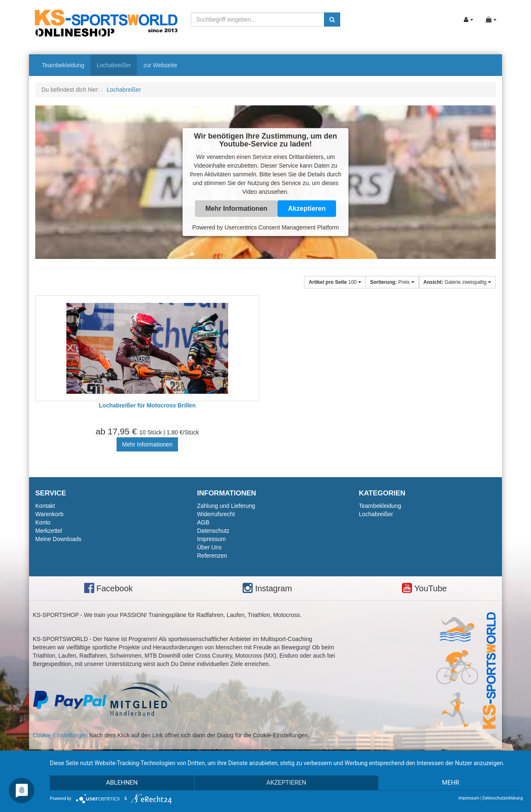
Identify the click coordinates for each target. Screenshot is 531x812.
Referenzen (212, 556)
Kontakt (45, 506)
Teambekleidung (63, 65)
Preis (392, 282)
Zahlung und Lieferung (226, 506)
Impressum (211, 539)
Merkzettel (49, 531)
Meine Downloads (58, 539)
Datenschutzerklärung (503, 798)
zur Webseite (160, 65)
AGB (203, 522)
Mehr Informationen (236, 208)
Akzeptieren (307, 208)
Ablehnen (120, 783)
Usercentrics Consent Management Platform (281, 227)
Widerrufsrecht (216, 514)
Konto (43, 522)
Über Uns (209, 547)
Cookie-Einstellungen (60, 735)
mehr (452, 783)
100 (335, 282)
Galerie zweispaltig (457, 282)
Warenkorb (49, 514)
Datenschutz (213, 531)
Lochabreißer (114, 65)
